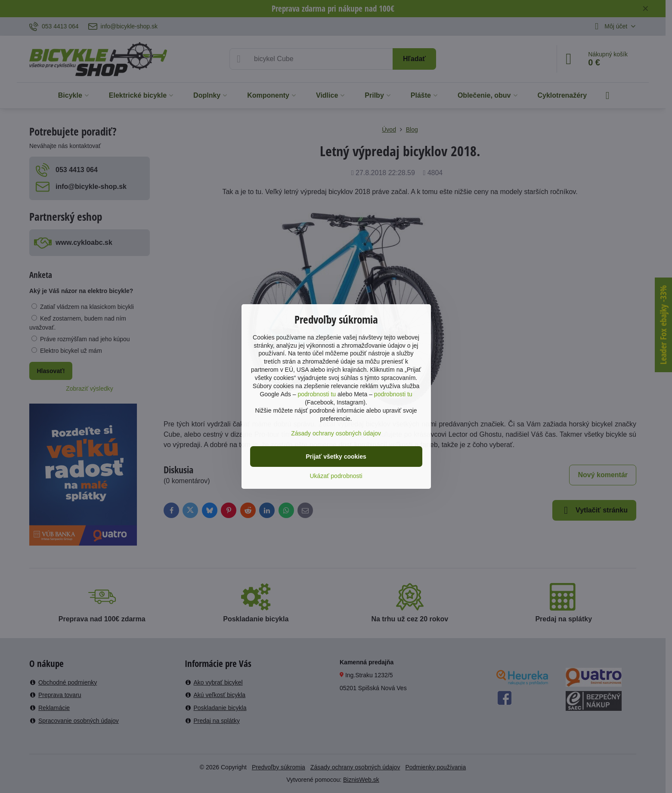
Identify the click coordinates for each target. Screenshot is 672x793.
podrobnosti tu (317, 394)
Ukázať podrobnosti (336, 476)
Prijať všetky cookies (336, 457)
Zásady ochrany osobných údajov (336, 433)
